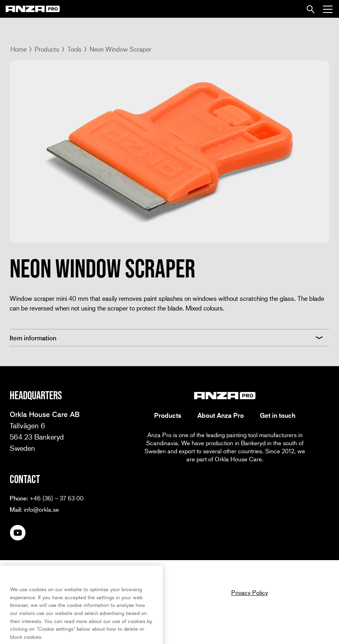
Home (19, 49)
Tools (74, 49)
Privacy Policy (250, 592)
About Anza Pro (221, 415)
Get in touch (278, 415)
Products (47, 49)
